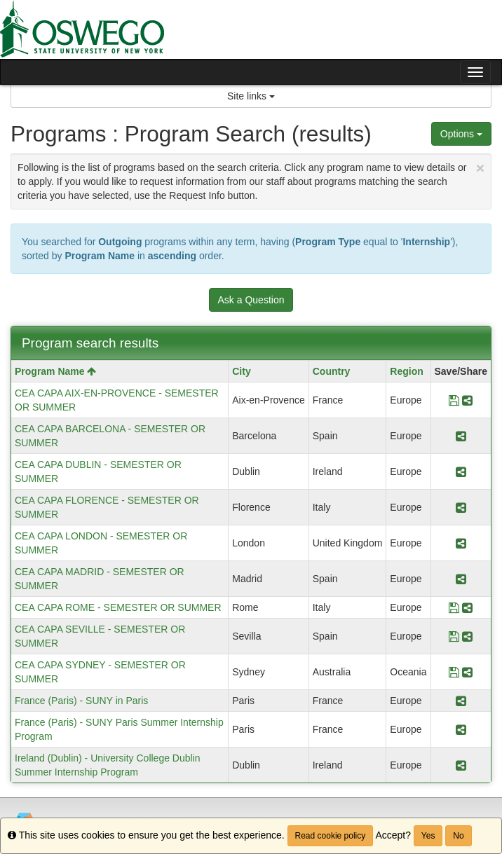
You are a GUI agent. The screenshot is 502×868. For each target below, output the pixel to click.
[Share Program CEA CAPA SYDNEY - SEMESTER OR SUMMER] (467, 672)
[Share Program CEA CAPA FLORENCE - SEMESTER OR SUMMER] (461, 507)
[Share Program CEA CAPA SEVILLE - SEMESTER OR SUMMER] (467, 636)
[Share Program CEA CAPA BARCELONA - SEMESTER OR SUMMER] (461, 436)
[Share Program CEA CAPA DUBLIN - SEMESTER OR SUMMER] (461, 471)
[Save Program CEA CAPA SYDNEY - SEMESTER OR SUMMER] (454, 672)
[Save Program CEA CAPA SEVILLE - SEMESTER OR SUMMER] (454, 636)
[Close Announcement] (480, 168)
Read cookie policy (331, 836)
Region (406, 371)
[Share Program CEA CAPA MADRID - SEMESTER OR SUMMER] (461, 579)
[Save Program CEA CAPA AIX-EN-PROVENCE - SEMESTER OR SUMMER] (454, 400)
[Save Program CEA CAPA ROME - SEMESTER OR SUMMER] (454, 607)
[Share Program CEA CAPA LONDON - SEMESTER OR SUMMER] (461, 543)
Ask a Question (251, 300)
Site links (251, 96)
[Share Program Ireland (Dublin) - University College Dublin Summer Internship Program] (461, 765)
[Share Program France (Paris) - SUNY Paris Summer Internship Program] (461, 729)
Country (332, 371)
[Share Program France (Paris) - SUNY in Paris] (461, 701)
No (458, 836)
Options (461, 134)
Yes (428, 836)
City (241, 371)
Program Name (55, 371)
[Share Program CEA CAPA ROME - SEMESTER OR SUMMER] (467, 607)
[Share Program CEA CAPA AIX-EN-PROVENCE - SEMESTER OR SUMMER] (467, 400)
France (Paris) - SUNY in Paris (81, 701)
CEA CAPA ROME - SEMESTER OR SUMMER (118, 607)
